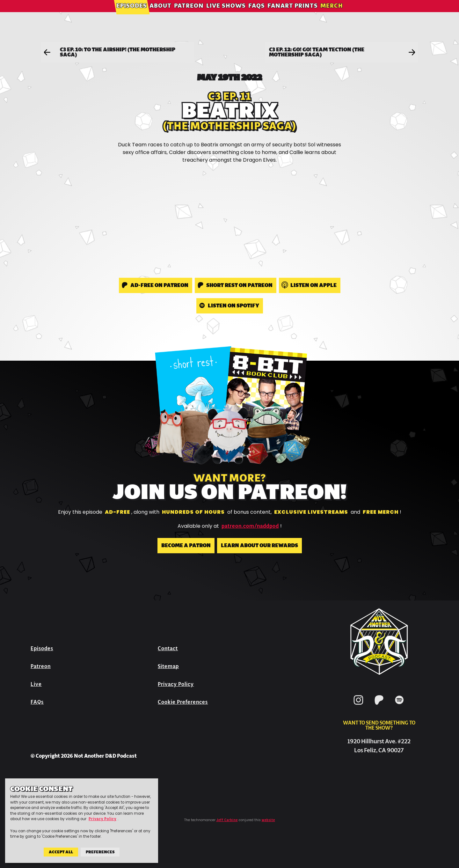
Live (36, 684)
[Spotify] (399, 706)
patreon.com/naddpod (250, 526)
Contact (168, 648)
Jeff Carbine (227, 820)
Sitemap (168, 666)
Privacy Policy (176, 684)
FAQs (257, 14)
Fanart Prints (293, 14)
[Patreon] (379, 706)
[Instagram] (359, 706)
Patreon (189, 14)
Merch (332, 14)
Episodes (132, 14)
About (160, 14)
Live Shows (226, 14)
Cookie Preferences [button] (183, 702)
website (268, 820)
